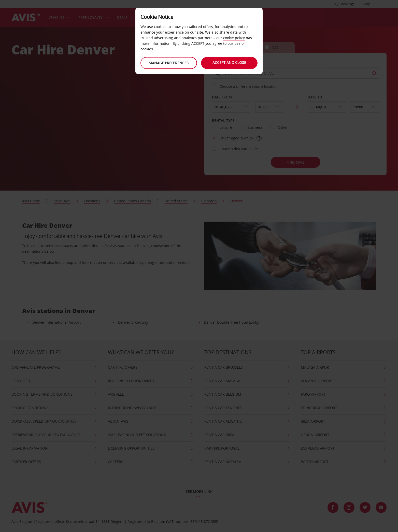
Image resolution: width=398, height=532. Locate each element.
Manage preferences (169, 63)
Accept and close (230, 62)
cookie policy (234, 38)
